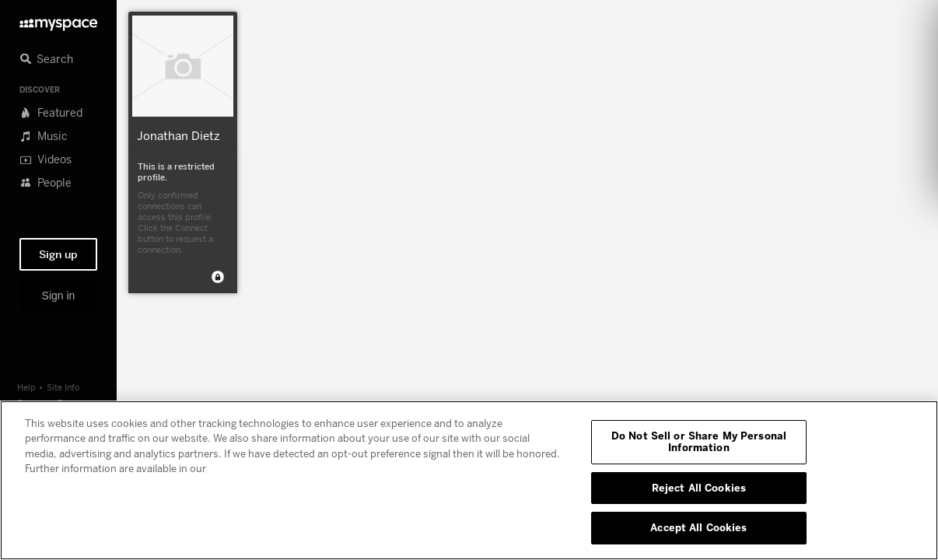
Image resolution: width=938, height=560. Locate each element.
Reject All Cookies (699, 488)
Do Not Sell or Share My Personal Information (699, 442)
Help (26, 387)
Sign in (59, 296)
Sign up (58, 254)
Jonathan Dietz (178, 135)
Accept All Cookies (698, 527)
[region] (469, 480)
